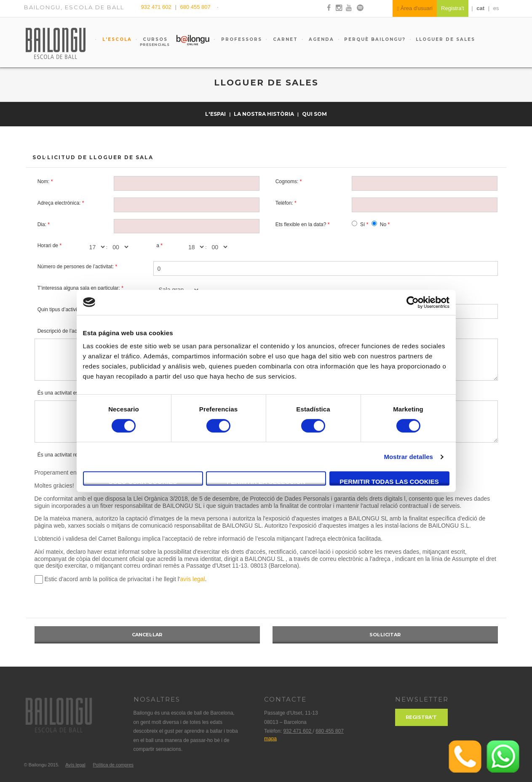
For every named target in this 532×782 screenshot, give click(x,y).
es (496, 8)
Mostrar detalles (408, 457)
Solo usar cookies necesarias (143, 482)
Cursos (152, 42)
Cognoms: (287, 181)
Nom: (44, 181)
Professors (241, 39)
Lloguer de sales (445, 39)
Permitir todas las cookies (389, 482)
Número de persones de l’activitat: (76, 267)
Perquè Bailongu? (375, 39)
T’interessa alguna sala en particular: (79, 288)
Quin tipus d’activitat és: (64, 310)
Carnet (284, 39)
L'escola (116, 39)
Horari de (48, 246)
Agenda (320, 39)
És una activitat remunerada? (70, 455)
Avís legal (75, 765)
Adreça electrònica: (59, 203)
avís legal (192, 579)
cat (480, 8)
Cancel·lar (147, 635)
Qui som (314, 114)
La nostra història (265, 114)
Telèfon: (284, 203)
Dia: (42, 224)
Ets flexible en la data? (301, 224)
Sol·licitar (385, 635)
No (383, 224)
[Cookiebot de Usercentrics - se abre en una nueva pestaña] (413, 302)
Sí (362, 224)
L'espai (216, 114)
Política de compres (113, 765)
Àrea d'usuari (415, 8)
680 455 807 (195, 7)
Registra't (421, 717)
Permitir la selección (266, 482)
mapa (270, 739)
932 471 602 (157, 7)
